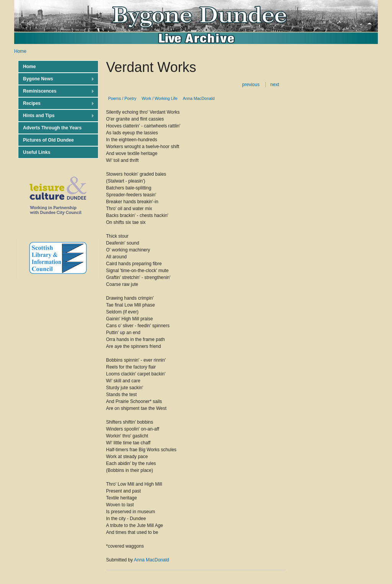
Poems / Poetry (122, 98)
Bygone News (56, 79)
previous (251, 85)
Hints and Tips (56, 116)
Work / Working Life (160, 98)
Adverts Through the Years (52, 128)
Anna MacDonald (199, 98)
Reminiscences (56, 91)
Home (20, 51)
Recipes (56, 104)
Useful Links (37, 152)
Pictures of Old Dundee (48, 140)
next (275, 85)
